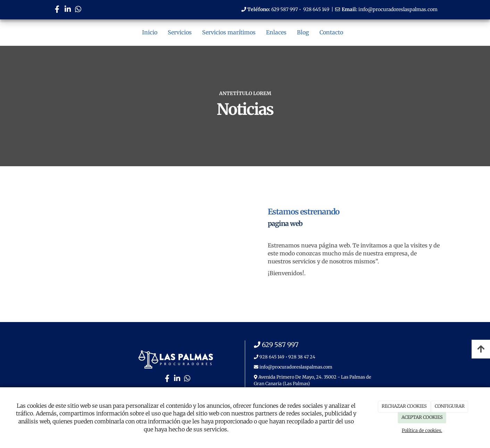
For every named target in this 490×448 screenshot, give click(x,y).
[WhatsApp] (78, 10)
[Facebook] (57, 10)
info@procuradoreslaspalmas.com (398, 9)
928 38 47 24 (302, 357)
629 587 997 (285, 9)
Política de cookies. (422, 430)
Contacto (331, 32)
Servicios (180, 32)
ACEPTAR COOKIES (422, 417)
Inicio (150, 32)
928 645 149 (316, 9)
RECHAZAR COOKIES (404, 406)
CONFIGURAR (450, 406)
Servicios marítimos (229, 32)
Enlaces (276, 32)
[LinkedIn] (68, 10)
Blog (303, 32)
